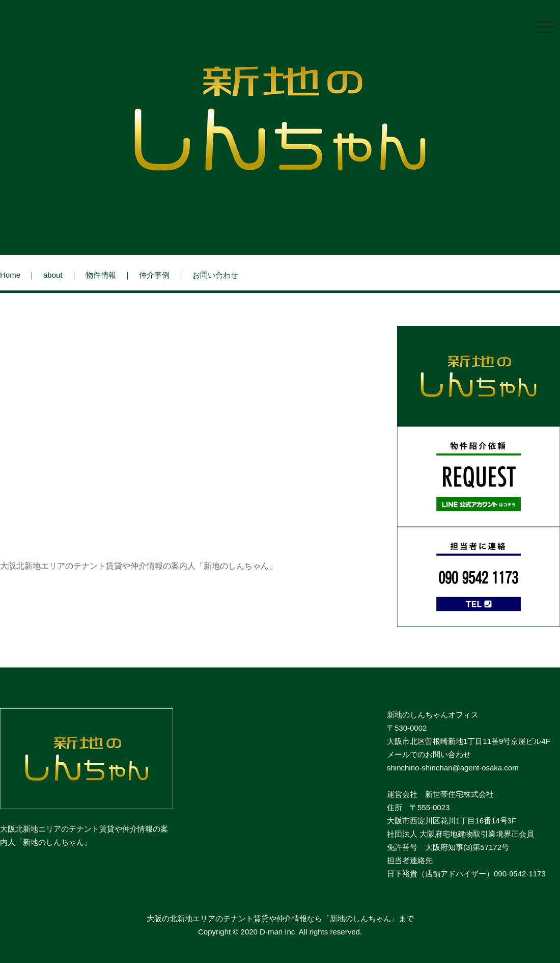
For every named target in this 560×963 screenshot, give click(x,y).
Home (10, 275)
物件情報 (101, 275)
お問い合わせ (215, 275)
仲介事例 (154, 275)
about (53, 275)
